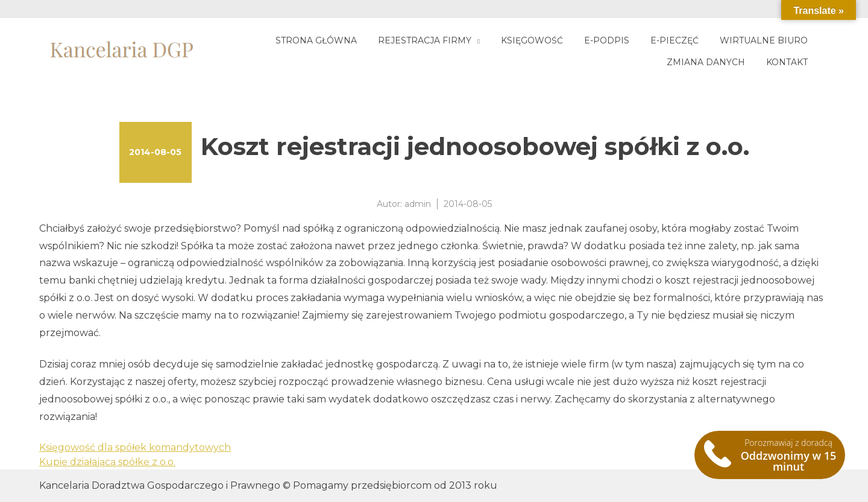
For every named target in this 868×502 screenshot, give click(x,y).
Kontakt (787, 62)
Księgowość (532, 40)
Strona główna (316, 40)
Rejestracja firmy (425, 40)
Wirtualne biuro (764, 40)
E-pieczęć (675, 40)
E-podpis (607, 40)
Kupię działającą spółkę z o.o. (107, 462)
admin (418, 204)
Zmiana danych (706, 62)
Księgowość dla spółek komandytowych (135, 447)
